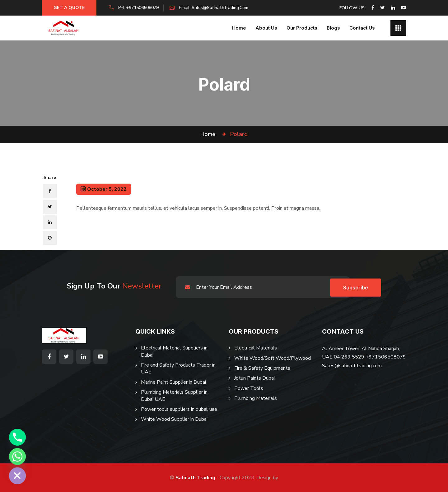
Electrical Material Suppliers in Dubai (174, 351)
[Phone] (17, 437)
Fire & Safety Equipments (262, 368)
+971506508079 (144, 8)
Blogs (333, 28)
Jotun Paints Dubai (254, 378)
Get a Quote (70, 8)
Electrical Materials (256, 348)
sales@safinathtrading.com (222, 8)
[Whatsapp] (17, 457)
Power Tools (249, 388)
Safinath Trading (195, 478)
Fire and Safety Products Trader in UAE (178, 368)
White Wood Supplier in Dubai (174, 419)
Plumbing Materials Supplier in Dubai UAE (174, 396)
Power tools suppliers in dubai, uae (179, 409)
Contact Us (362, 28)
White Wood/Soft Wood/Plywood (273, 358)
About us (266, 28)
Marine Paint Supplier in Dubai (173, 382)
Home (239, 28)
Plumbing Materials (256, 398)
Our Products (302, 28)
